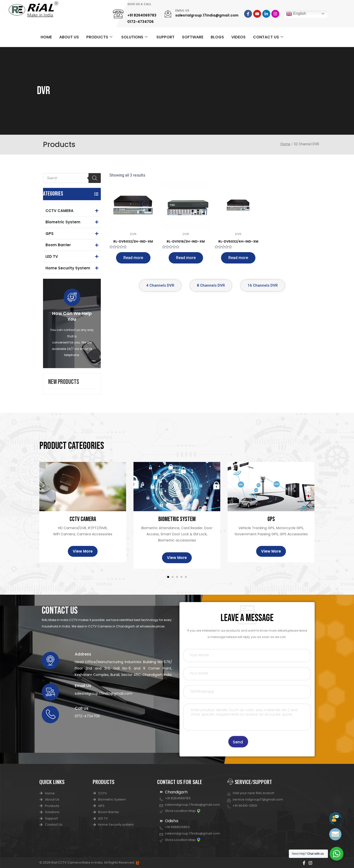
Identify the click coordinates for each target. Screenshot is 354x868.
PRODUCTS (99, 37)
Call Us (82, 709)
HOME (46, 37)
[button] (168, 577)
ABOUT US (69, 37)
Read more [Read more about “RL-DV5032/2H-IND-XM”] (133, 258)
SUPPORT (165, 37)
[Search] (95, 178)
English (296, 14)
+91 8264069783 (142, 15)
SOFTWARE (193, 37)
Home (285, 144)
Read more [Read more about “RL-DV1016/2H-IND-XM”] (186, 258)
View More (83, 551)
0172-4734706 (140, 22)
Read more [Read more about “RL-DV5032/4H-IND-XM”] (238, 258)
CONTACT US (268, 37)
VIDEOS (238, 37)
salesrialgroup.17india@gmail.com (207, 15)
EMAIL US (182, 10)
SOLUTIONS (134, 37)
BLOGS (217, 37)
